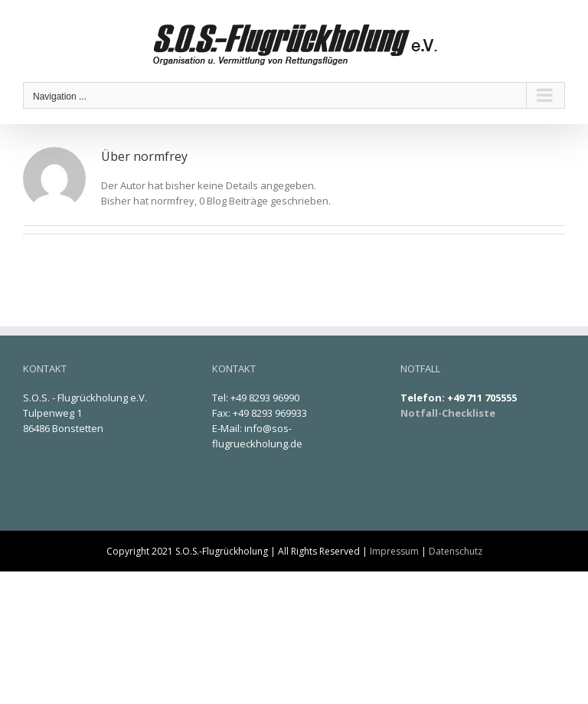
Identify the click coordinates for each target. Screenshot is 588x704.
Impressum (394, 551)
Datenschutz (456, 551)
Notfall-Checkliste (448, 413)
